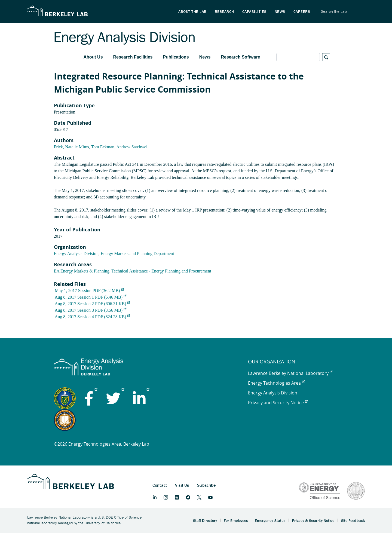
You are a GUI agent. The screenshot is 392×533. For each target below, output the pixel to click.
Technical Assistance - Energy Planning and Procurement (161, 271)
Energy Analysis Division (76, 254)
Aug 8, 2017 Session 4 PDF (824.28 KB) (92, 317)
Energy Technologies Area (276, 383)
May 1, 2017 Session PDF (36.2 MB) (89, 291)
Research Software (240, 57)
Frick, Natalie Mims (71, 147)
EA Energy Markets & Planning (82, 271)
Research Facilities (133, 57)
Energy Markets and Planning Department (137, 254)
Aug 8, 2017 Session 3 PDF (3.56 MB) (91, 310)
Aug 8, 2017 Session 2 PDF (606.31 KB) (92, 304)
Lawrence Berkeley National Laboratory (290, 373)
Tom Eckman (103, 147)
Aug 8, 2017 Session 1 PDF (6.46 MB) (91, 297)
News (205, 57)
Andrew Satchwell (132, 147)
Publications (176, 57)
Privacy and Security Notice (278, 403)
